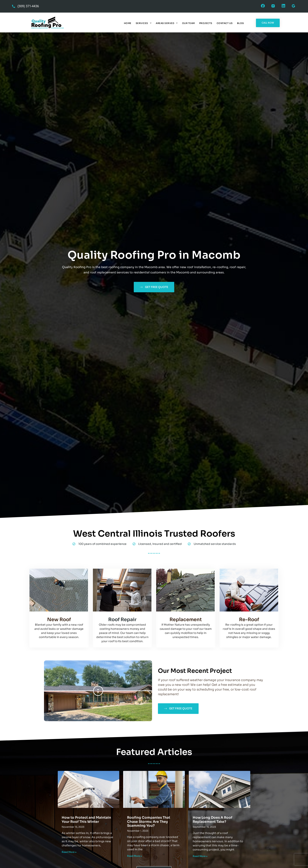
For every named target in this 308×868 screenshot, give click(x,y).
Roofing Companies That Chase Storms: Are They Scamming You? (149, 822)
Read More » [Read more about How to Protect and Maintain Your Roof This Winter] (69, 852)
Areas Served (167, 23)
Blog (241, 23)
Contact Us (225, 23)
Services (144, 23)
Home (128, 23)
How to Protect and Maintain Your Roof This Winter (86, 820)
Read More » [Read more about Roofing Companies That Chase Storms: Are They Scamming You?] (134, 856)
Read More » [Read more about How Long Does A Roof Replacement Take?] (200, 856)
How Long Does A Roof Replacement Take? (212, 820)
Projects (206, 23)
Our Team (188, 23)
